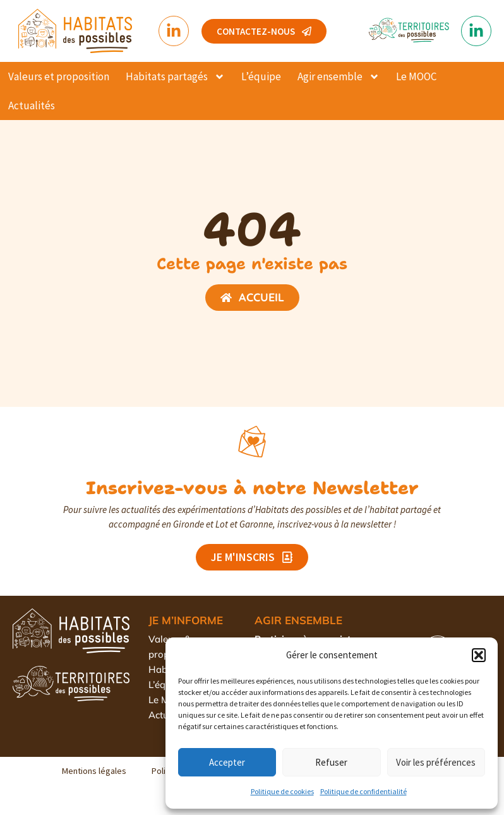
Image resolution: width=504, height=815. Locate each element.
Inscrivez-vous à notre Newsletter (252, 488)
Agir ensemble (339, 77)
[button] (479, 655)
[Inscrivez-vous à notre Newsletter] (252, 442)
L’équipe (261, 76)
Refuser (331, 762)
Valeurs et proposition (59, 76)
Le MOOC (416, 76)
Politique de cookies (282, 791)
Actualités (32, 106)
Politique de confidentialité (363, 791)
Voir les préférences (436, 762)
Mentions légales (94, 771)
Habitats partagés (175, 77)
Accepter (227, 762)
